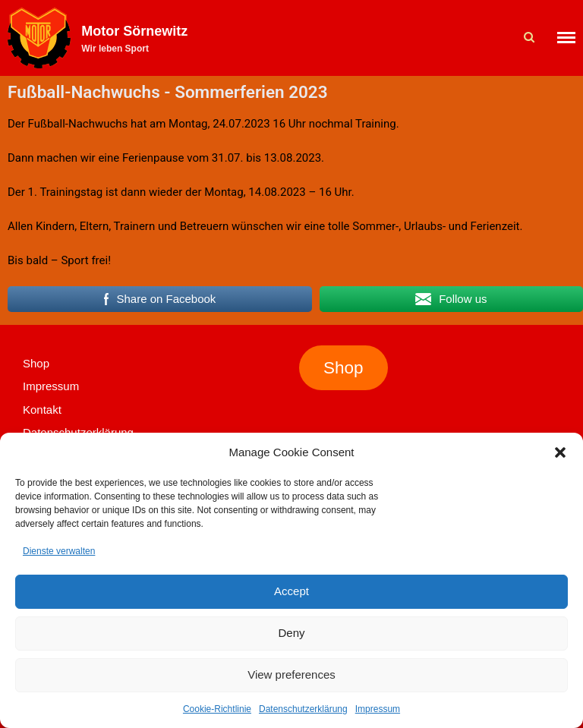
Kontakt (42, 410)
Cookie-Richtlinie (217, 709)
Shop (36, 363)
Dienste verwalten (59, 551)
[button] (560, 452)
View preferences (291, 674)
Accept (291, 591)
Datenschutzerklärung (303, 709)
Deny (291, 633)
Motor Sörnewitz (134, 31)
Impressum (378, 709)
